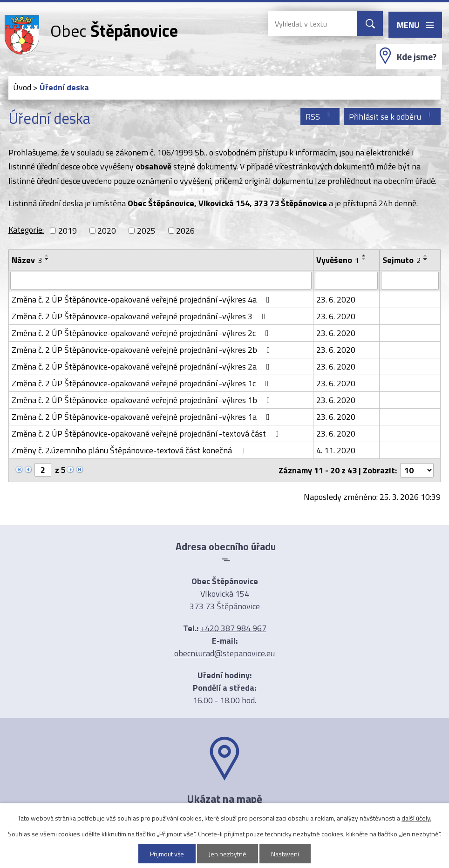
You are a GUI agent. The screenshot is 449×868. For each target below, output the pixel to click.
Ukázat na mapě (224, 799)
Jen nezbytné (228, 854)
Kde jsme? (417, 57)
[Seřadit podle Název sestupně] (47, 259)
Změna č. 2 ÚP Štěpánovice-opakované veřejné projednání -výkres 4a (143, 299)
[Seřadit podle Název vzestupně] (47, 256)
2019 (68, 231)
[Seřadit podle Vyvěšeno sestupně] (364, 259)
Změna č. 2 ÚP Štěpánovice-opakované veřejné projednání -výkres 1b (143, 400)
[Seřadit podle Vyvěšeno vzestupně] (364, 256)
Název (27, 260)
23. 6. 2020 (336, 299)
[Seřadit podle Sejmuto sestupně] (426, 259)
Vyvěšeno (338, 260)
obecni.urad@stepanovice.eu (224, 653)
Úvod (22, 87)
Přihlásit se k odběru (392, 117)
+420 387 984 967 (233, 628)
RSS (320, 117)
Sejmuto (401, 260)
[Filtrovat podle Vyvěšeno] (346, 281)
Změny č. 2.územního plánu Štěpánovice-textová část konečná (130, 450)
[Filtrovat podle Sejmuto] (410, 281)
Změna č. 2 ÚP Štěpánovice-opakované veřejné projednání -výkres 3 (140, 316)
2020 (107, 231)
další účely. (416, 818)
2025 (146, 231)
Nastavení (286, 854)
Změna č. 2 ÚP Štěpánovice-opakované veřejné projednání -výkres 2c (142, 333)
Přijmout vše (167, 854)
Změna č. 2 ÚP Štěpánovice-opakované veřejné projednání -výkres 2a (143, 367)
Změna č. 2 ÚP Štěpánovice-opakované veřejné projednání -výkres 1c (142, 383)
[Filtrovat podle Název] (161, 281)
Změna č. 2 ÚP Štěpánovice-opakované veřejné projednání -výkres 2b (143, 350)
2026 (185, 231)
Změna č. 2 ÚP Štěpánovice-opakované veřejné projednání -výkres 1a (143, 417)
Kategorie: (26, 230)
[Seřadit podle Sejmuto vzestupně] (426, 256)
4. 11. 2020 (336, 450)
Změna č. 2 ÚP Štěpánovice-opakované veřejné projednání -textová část (147, 434)
